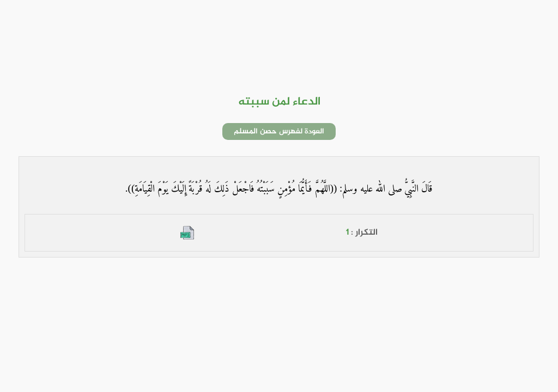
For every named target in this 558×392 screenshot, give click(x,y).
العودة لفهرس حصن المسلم (279, 131)
